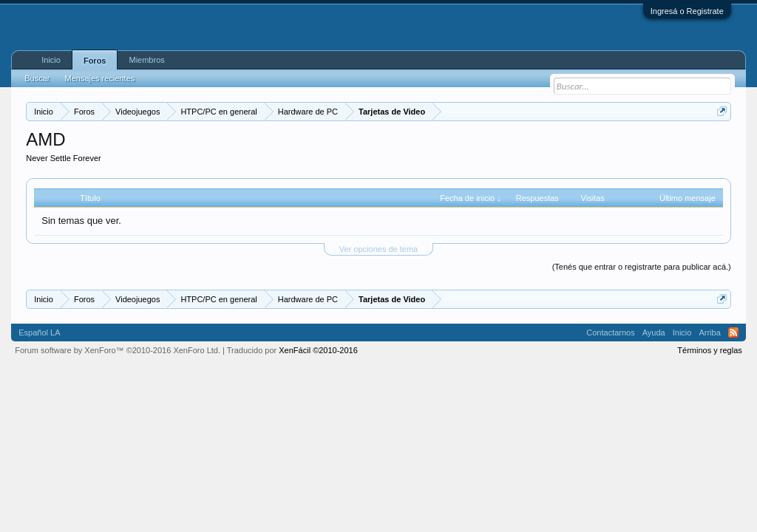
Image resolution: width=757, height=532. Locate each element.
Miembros (146, 60)
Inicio (51, 60)
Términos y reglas (709, 350)
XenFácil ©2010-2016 (318, 350)
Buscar (37, 78)
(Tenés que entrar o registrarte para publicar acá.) (642, 267)
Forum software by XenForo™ (118, 350)
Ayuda (654, 332)
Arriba (709, 332)
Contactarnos (610, 332)
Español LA (39, 332)
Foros (95, 61)
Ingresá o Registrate (687, 11)
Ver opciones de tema (378, 249)
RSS (733, 332)
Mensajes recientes (99, 78)
